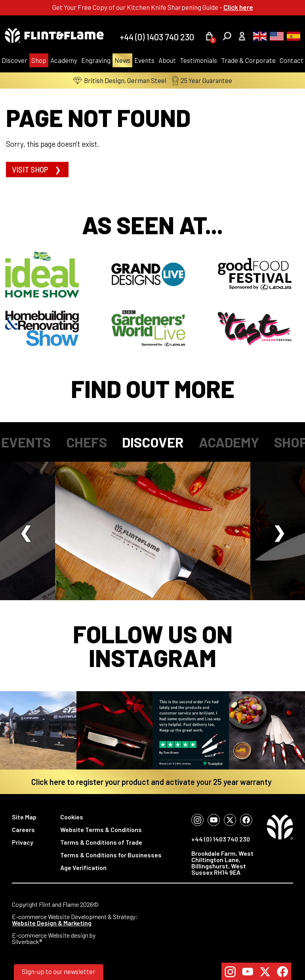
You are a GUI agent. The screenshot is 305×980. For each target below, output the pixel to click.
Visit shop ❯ (37, 170)
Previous (26, 531)
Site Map (24, 817)
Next (279, 531)
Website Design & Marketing (52, 923)
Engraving (96, 60)
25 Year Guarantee (202, 81)
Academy (64, 60)
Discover (153, 442)
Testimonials (198, 60)
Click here (238, 7)
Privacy (23, 842)
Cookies (72, 817)
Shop (39, 60)
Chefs (87, 442)
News (122, 60)
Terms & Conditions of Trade (101, 842)
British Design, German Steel (119, 81)
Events (144, 60)
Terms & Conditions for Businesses (111, 855)
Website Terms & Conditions (101, 829)
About (167, 60)
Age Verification (83, 867)
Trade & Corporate (248, 60)
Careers (23, 829)
